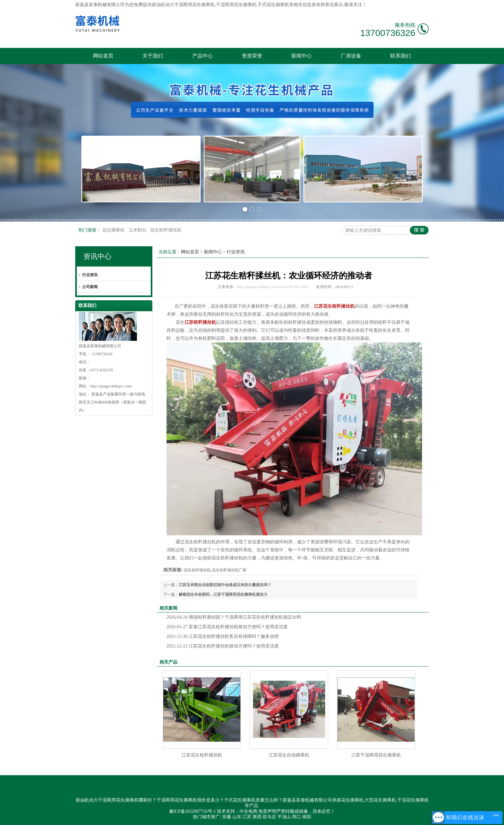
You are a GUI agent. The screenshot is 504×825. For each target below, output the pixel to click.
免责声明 (267, 811)
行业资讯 (90, 275)
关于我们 (153, 56)
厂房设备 (351, 56)
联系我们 (401, 56)
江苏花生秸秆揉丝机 (202, 755)
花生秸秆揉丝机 (166, 230)
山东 (237, 817)
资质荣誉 (252, 56)
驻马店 (269, 817)
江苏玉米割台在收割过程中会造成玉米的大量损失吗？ (225, 585)
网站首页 (103, 56)
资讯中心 (97, 256)
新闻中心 (301, 56)
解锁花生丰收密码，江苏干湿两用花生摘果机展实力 (223, 594)
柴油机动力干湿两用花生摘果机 (183, 5)
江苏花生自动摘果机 (289, 755)
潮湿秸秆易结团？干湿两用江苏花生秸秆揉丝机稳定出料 (234, 617)
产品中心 (203, 56)
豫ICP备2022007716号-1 (192, 811)
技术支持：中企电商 (237, 811)
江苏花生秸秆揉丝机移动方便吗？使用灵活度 (223, 646)
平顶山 (284, 817)
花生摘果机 (114, 230)
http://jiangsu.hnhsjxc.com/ (111, 386)
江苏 (247, 817)
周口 (296, 817)
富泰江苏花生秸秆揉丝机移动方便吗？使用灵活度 (227, 627)
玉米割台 (138, 230)
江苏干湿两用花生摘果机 (376, 755)
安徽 (227, 817)
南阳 (307, 817)
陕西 (257, 817)
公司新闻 (90, 287)
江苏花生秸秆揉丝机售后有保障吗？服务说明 (223, 636)
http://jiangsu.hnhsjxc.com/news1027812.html (273, 287)
